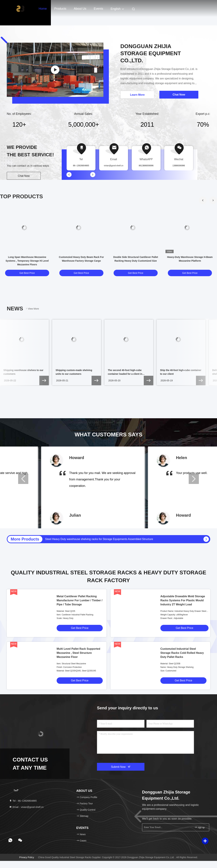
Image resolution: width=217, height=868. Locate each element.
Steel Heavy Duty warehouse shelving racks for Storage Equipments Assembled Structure (99, 539)
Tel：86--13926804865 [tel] (23, 801)
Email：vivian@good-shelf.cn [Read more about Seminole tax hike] (26, 807)
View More (32, 309)
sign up (199, 827)
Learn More (137, 95)
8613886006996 (146, 166)
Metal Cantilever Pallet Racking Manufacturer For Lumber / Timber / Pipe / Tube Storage (80, 600)
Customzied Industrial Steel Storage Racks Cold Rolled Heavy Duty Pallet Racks (182, 653)
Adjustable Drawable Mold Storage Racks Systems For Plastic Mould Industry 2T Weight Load (183, 600)
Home (43, 9)
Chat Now (24, 176)
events (98, 9)
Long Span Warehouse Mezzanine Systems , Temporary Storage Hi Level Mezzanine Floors (27, 261)
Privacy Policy (27, 857)
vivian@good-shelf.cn (114, 166)
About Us (80, 9)
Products (60, 9)
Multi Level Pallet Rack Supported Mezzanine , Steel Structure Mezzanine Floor (78, 653)
